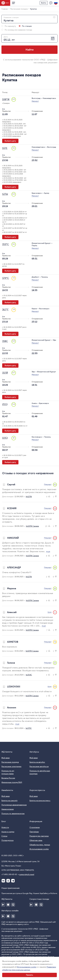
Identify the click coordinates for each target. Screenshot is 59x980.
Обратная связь (36, 840)
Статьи (4, 836)
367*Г (5, 310)
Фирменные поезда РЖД (12, 782)
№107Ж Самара (32, 526)
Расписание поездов (10, 762)
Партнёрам (34, 832)
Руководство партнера (39, 836)
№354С (29, 675)
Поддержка (51, 3)
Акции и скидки (8, 832)
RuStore (13, 905)
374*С (6, 278)
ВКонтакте (3, 881)
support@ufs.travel (27, 874)
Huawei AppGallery (8, 905)
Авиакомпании (8, 809)
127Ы (5, 194)
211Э (5, 404)
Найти (30, 50)
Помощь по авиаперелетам (13, 814)
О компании (35, 827)
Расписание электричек (11, 767)
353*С (6, 244)
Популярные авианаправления (14, 805)
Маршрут (35, 101)
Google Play (3, 905)
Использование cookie (39, 849)
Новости (5, 827)
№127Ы (29, 497)
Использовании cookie (27, 967)
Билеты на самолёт (10, 801)
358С (5, 341)
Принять (29, 975)
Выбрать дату (10, 141)
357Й (5, 373)
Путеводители (7, 840)
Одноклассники (8, 881)
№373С (29, 728)
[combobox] (29, 19)
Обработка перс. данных (40, 845)
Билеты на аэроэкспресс (40, 801)
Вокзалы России (8, 778)
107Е (5, 148)
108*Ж (6, 99)
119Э (5, 438)
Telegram (13, 881)
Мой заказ (6, 758)
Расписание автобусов (39, 767)
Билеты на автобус (37, 762)
